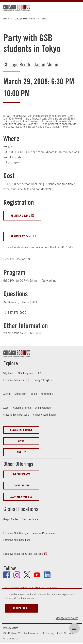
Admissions (47, 394)
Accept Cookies (22, 608)
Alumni (7, 394)
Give (19, 452)
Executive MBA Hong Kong (17, 540)
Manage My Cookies (67, 618)
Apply (21, 441)
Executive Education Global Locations (23, 554)
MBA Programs (26, 373)
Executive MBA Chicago (16, 533)
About (6, 408)
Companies (20, 394)
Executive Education (14, 380)
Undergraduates (21, 474)
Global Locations (21, 509)
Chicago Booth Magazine (16, 414)
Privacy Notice (11, 628)
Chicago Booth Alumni (25, 18)
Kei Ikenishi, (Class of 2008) (21, 302)
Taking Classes (21, 485)
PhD (39, 373)
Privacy (10, 598)
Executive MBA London (43, 533)
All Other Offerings (21, 497)
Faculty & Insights (42, 380)
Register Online (20, 215)
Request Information (21, 430)
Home (6, 18)
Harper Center (11, 519)
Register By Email (21, 236)
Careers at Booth (22, 408)
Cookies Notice (25, 598)
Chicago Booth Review (45, 414)
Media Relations (43, 408)
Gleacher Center (30, 519)
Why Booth (9, 373)
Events (45, 18)
